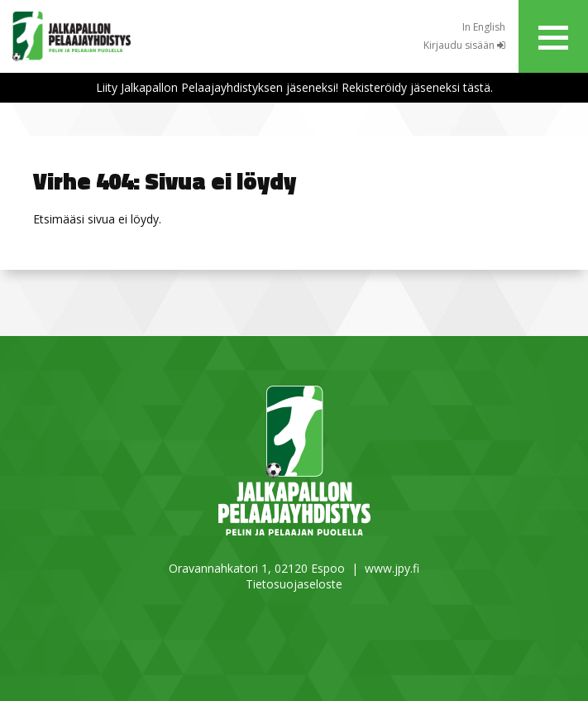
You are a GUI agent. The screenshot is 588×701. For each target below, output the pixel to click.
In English (484, 27)
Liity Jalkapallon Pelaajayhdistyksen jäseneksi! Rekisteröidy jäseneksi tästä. (294, 87)
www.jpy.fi (392, 568)
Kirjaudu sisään (464, 45)
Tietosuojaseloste (294, 584)
